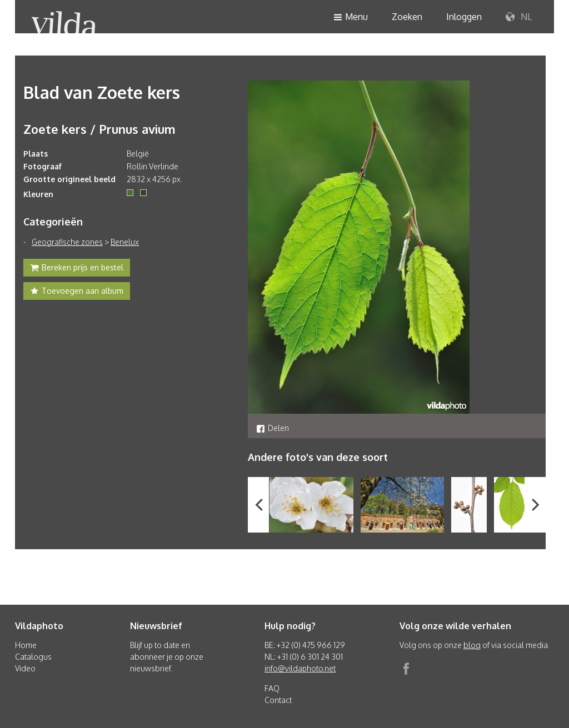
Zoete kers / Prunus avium (99, 129)
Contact (278, 700)
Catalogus (33, 657)
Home (26, 645)
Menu (351, 17)
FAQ (272, 688)
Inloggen (464, 17)
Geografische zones (67, 242)
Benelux (125, 242)
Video (25, 668)
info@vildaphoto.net (300, 668)
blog (472, 645)
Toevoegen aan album (77, 292)
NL (519, 17)
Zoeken (407, 17)
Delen (273, 428)
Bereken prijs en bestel (77, 269)
